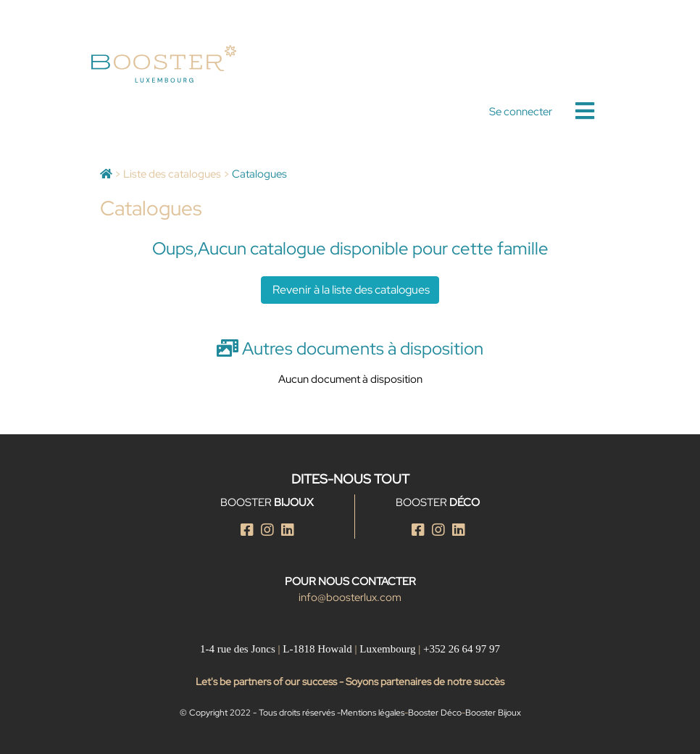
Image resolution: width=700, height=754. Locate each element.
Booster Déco (435, 713)
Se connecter (521, 112)
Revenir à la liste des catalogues (350, 290)
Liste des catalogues (172, 174)
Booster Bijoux (493, 713)
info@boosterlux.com (350, 597)
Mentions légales (372, 713)
